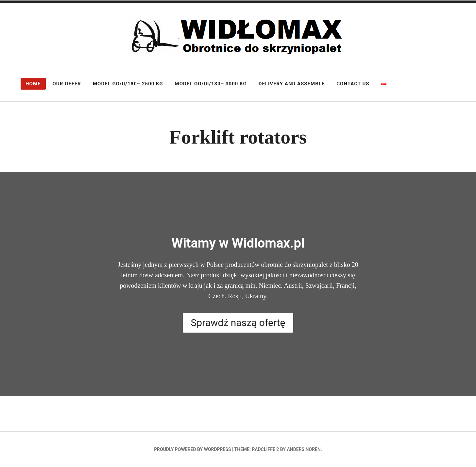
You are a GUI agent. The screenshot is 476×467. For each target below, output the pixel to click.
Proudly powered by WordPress (192, 449)
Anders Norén (304, 449)
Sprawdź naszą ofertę (238, 323)
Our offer (67, 84)
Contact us (353, 84)
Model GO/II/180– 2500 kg (128, 84)
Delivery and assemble (292, 84)
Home (33, 84)
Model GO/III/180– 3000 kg (211, 84)
